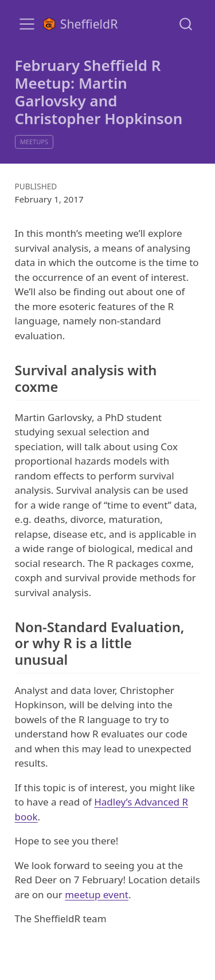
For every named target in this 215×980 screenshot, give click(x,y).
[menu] (27, 24)
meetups (34, 142)
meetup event (97, 894)
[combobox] (186, 24)
